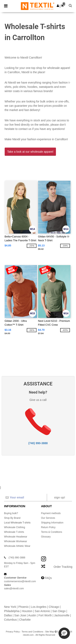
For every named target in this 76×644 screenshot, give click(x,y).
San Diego (59, 611)
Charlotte (25, 620)
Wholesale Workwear (16, 541)
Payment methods (51, 513)
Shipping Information (52, 523)
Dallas (8, 615)
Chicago (54, 607)
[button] (58, 6)
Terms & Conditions (52, 532)
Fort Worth (45, 615)
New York (10, 607)
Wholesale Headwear (16, 537)
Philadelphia (12, 611)
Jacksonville (62, 615)
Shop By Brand (12, 518)
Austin (32, 615)
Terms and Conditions (32, 632)
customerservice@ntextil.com (20, 581)
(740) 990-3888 (38, 443)
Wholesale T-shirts (14, 532)
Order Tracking (63, 567)
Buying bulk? (11, 513)
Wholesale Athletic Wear (17, 546)
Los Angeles (39, 607)
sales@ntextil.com (14, 589)
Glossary (46, 537)
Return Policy (48, 527)
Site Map (50, 632)
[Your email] (25, 497)
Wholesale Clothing (14, 527)
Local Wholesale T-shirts (17, 523)
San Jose (20, 615)
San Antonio (42, 611)
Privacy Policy (13, 632)
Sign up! (60, 497)
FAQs (48, 578)
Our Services (48, 518)
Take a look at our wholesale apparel (30, 152)
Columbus (10, 620)
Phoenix (24, 607)
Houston (27, 611)
